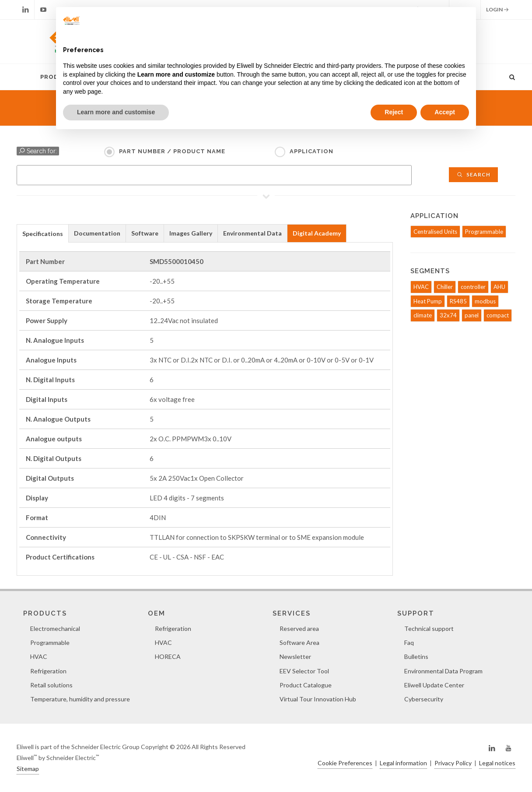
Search (473, 174)
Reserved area (299, 628)
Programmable (484, 232)
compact (498, 315)
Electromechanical (55, 628)
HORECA (168, 656)
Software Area (299, 642)
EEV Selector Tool (304, 671)
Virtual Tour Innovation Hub (318, 699)
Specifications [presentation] (43, 234)
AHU (499, 287)
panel (472, 315)
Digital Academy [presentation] (317, 233)
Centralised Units (435, 232)
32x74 (448, 315)
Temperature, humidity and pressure (80, 699)
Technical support (429, 628)
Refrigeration (48, 671)
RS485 (458, 301)
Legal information (403, 763)
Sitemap (28, 769)
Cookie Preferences (345, 763)
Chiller (445, 287)
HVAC (421, 287)
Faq (409, 642)
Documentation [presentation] (97, 233)
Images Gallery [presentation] (191, 233)
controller (473, 287)
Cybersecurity (424, 699)
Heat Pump (428, 301)
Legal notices (497, 763)
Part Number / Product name (172, 151)
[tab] (43, 233)
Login (497, 10)
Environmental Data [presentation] (252, 233)
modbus (485, 301)
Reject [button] (394, 112)
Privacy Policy (453, 763)
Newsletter (295, 656)
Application (311, 151)
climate (423, 315)
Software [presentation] (145, 233)
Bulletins (416, 656)
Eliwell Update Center (434, 685)
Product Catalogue (306, 685)
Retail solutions (51, 685)
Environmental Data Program (443, 671)
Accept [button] (445, 112)
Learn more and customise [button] (116, 112)
